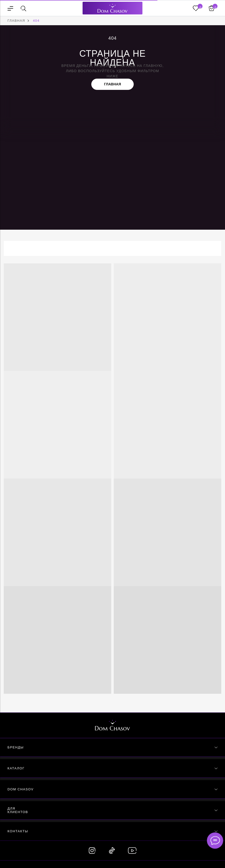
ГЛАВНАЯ (16, 21)
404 (36, 21)
